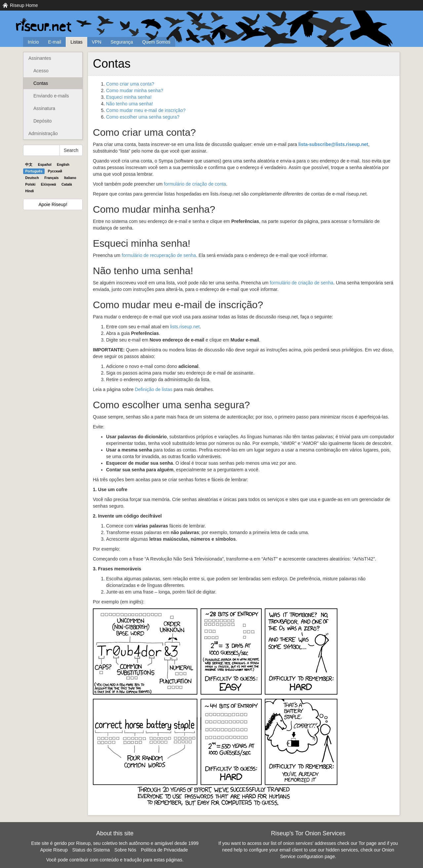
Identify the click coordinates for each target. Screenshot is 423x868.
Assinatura (44, 108)
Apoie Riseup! (53, 204)
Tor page (367, 843)
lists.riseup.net (185, 327)
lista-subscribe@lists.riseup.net (333, 144)
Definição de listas (154, 389)
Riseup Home (24, 5)
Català (67, 184)
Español (45, 164)
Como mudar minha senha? (135, 90)
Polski (30, 184)
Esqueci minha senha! (129, 97)
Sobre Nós (125, 850)
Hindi (29, 191)
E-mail (55, 42)
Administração (43, 133)
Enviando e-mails (51, 96)
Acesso (41, 71)
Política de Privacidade (164, 850)
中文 (29, 164)
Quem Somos (156, 42)
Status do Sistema (91, 850)
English (63, 164)
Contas (41, 83)
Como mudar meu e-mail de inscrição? (146, 110)
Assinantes (40, 58)
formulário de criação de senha (301, 283)
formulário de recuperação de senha (159, 255)
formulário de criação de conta (195, 184)
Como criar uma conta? (130, 84)
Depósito (42, 121)
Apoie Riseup (54, 850)
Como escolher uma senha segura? (143, 117)
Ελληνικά (49, 184)
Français (51, 178)
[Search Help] (41, 150)
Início (33, 42)
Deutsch (32, 178)
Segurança (122, 42)
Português (34, 171)
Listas (77, 42)
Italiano (70, 178)
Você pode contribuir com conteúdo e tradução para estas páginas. (115, 860)
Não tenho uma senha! (130, 104)
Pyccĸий (55, 171)
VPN (97, 42)
